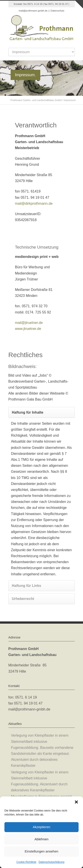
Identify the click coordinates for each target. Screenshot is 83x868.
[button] (76, 802)
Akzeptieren (41, 827)
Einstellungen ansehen (42, 851)
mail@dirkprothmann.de (34, 203)
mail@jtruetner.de (29, 323)
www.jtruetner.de (28, 329)
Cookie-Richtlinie (26, 862)
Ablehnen (41, 839)
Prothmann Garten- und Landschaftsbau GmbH (36, 100)
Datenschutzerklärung (51, 862)
